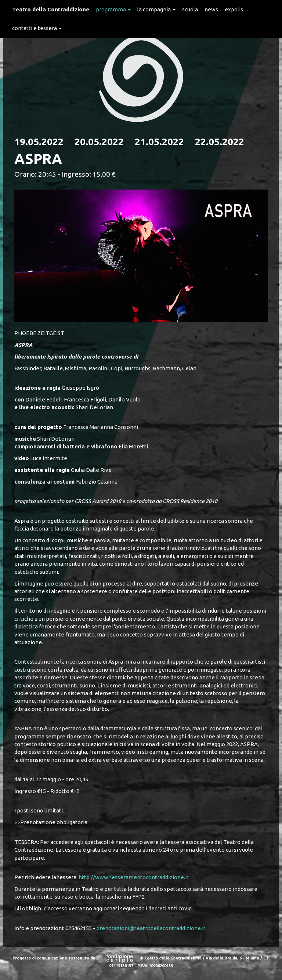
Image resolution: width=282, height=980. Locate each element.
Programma (113, 9)
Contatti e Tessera (37, 28)
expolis (234, 9)
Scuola (190, 9)
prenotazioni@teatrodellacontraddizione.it (151, 928)
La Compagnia (156, 9)
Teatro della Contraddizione (51, 9)
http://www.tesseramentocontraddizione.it (134, 877)
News (211, 9)
